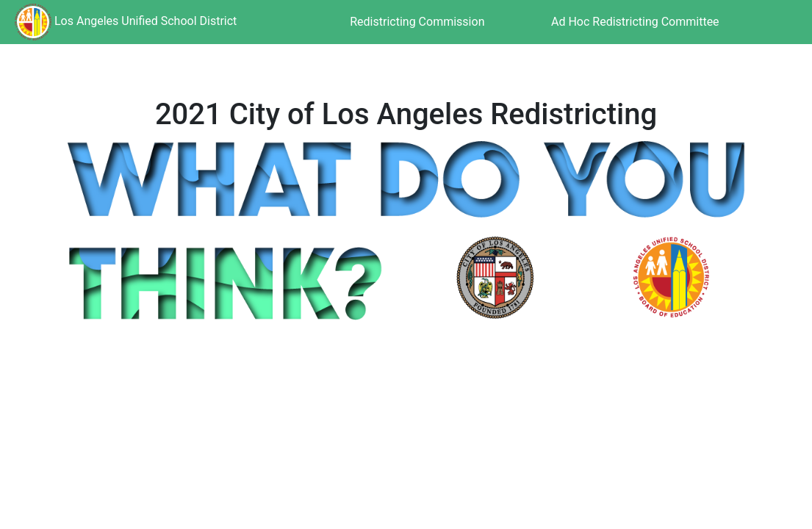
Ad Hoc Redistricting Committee (635, 22)
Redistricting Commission (417, 22)
